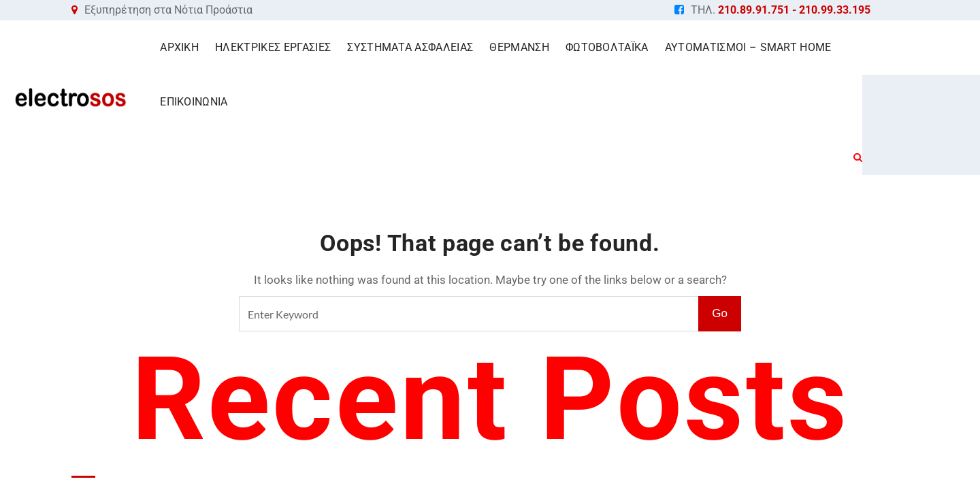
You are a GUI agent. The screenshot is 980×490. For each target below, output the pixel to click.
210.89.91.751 (754, 10)
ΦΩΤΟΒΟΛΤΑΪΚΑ (632, 47)
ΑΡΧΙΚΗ (205, 47)
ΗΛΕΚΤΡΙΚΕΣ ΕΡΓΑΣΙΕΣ (298, 47)
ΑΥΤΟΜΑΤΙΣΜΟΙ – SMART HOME (773, 47)
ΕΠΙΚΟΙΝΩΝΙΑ (907, 47)
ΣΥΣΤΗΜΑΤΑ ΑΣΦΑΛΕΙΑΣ (435, 47)
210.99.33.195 (835, 10)
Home (485, 136)
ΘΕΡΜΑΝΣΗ (544, 47)
